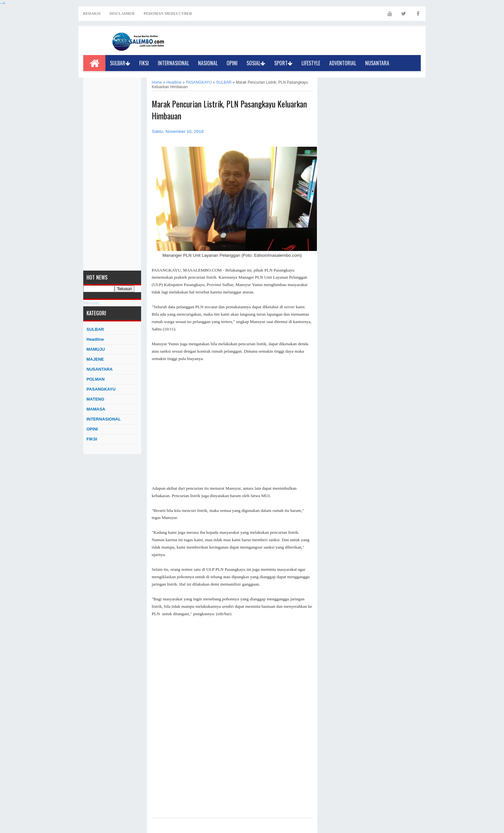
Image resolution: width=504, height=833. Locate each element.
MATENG (95, 399)
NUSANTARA (377, 63)
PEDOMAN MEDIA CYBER (168, 14)
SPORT (283, 63)
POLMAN (95, 379)
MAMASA (96, 409)
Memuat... (93, 303)
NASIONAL (208, 63)
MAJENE (95, 359)
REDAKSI (92, 14)
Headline (95, 339)
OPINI (232, 63)
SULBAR (120, 63)
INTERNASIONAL (173, 63)
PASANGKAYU (101, 389)
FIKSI (144, 63)
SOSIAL (256, 63)
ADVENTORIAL (343, 63)
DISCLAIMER (122, 14)
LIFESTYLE (311, 63)
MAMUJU (96, 349)
